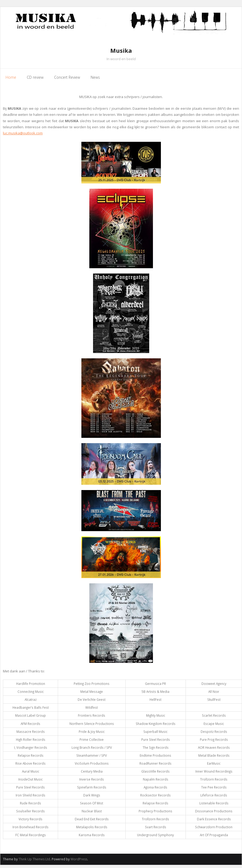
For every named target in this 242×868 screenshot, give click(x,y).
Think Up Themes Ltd (34, 859)
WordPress (79, 859)
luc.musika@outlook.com (23, 133)
